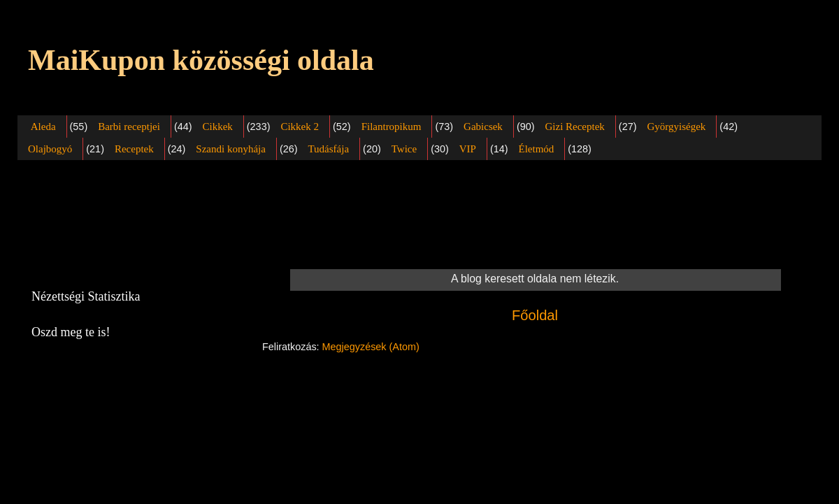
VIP (468, 149)
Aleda (43, 127)
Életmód (536, 149)
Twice (404, 149)
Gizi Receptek (574, 127)
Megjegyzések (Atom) (371, 347)
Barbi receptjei (129, 127)
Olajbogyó (50, 149)
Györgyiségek (676, 127)
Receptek (134, 149)
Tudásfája (328, 149)
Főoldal (535, 315)
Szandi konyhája (231, 149)
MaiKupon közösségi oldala (201, 60)
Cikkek (217, 127)
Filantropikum (392, 127)
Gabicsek (483, 127)
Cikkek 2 (300, 127)
